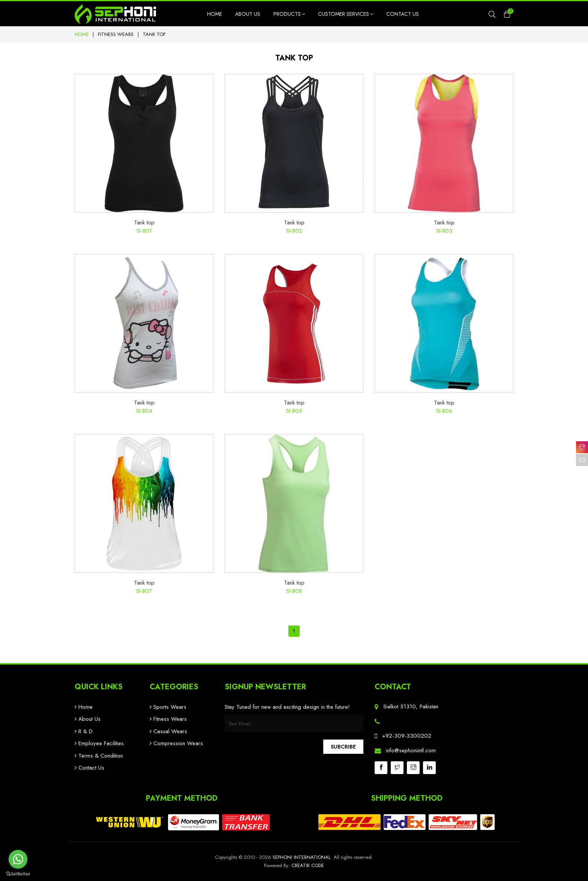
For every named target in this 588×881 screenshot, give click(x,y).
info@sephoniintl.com (411, 750)
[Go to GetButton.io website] (18, 873)
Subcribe (343, 747)
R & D (84, 731)
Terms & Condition (99, 756)
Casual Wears (168, 731)
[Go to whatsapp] (18, 859)
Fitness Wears (116, 34)
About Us (248, 14)
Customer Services (346, 14)
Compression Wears (176, 743)
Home (214, 14)
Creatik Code (308, 865)
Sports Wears (168, 707)
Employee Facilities (99, 743)
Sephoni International (302, 857)
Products (289, 14)
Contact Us (403, 14)
